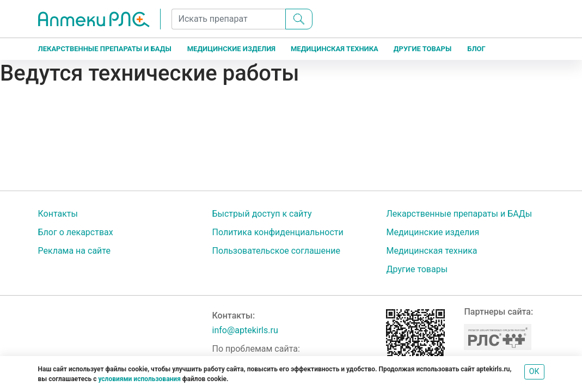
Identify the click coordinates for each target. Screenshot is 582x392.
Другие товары (422, 49)
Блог (476, 49)
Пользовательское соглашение (276, 251)
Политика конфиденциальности (277, 232)
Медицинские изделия (231, 49)
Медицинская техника (335, 49)
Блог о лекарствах (76, 232)
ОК (534, 371)
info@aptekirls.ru (245, 330)
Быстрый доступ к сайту (262, 214)
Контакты (58, 214)
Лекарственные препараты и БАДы (105, 49)
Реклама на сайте (74, 251)
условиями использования (139, 379)
